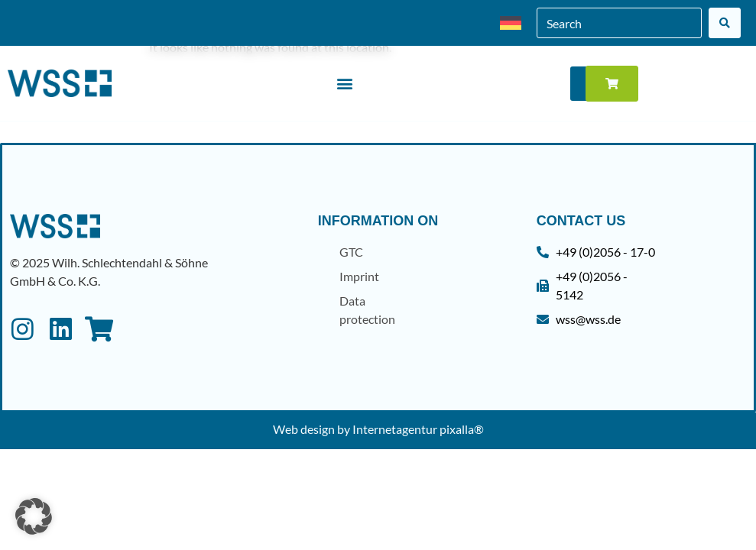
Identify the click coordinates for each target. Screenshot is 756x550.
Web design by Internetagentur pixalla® (378, 429)
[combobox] (619, 23)
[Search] (725, 23)
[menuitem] (511, 23)
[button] (344, 84)
